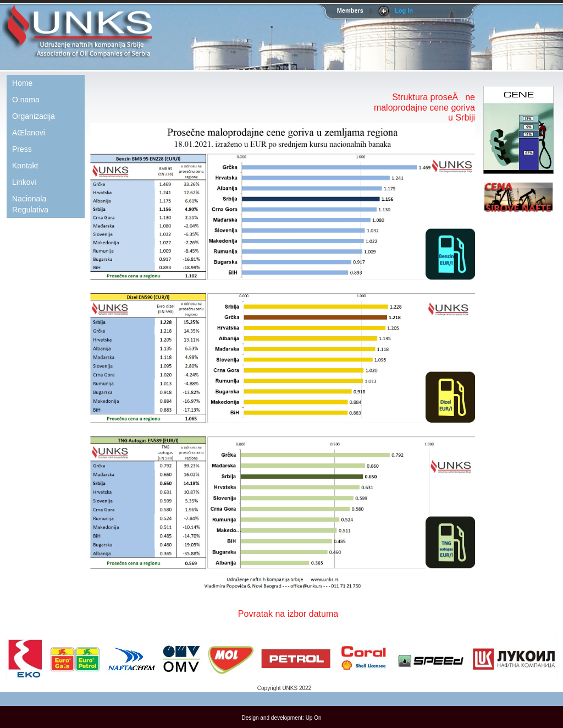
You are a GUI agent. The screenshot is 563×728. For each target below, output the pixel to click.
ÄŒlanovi (29, 133)
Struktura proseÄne (434, 97)
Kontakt (25, 166)
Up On (314, 718)
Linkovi (24, 182)
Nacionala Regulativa (30, 204)
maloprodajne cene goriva (424, 108)
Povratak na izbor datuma (288, 614)
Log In (404, 10)
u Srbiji (462, 117)
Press (22, 149)
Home (22, 83)
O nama (26, 100)
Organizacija (34, 116)
